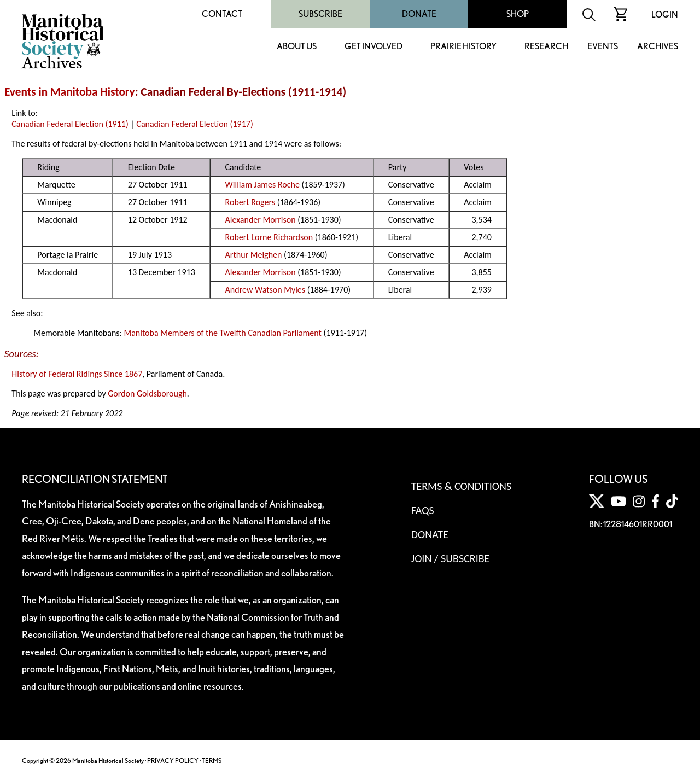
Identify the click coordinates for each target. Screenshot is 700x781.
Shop (518, 14)
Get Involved (374, 47)
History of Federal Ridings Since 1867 (77, 374)
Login (665, 14)
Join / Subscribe (451, 558)
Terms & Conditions (461, 486)
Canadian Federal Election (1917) (194, 124)
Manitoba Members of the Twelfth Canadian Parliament (223, 333)
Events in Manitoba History (70, 92)
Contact (222, 14)
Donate (419, 14)
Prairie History (463, 47)
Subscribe (320, 14)
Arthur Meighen (254, 255)
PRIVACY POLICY (173, 760)
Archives (658, 47)
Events (603, 47)
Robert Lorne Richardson (269, 237)
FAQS (423, 510)
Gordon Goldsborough (147, 394)
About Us (297, 47)
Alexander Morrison (261, 220)
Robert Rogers (250, 202)
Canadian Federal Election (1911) (70, 124)
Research (546, 47)
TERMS (212, 760)
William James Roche (262, 185)
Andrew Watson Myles (265, 290)
